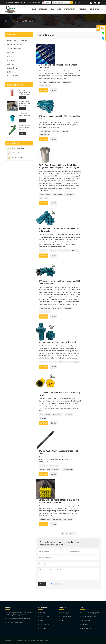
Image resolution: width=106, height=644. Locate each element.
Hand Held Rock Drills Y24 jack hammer (25, 128)
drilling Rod (43, 82)
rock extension (67, 82)
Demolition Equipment (15, 44)
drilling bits (65, 131)
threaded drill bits (45, 308)
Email (44, 90)
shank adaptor (54, 466)
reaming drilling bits (73, 362)
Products (43, 9)
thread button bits (45, 131)
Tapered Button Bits (14, 48)
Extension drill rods (54, 82)
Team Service (44, 617)
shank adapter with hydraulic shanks (50, 469)
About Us (83, 9)
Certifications (44, 624)
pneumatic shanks (68, 469)
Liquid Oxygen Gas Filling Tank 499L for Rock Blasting (25, 103)
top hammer (43, 251)
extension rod (57, 520)
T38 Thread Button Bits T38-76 (25, 115)
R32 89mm (62, 362)
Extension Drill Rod (45, 86)
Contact (8, 608)
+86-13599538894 (35, 2)
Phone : (8, 622)
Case (59, 9)
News (52, 9)
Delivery (42, 613)
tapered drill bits (57, 194)
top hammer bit (57, 308)
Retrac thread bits (45, 312)
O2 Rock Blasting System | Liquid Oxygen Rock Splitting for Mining (25, 92)
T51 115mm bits (44, 135)
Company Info (65, 613)
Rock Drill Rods (68, 520)
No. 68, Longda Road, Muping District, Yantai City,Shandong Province (18, 614)
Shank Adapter (12, 68)
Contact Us (94, 9)
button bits (56, 131)
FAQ (62, 620)
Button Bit (11, 52)
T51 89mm (75, 251)
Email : (8, 619)
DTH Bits (10, 56)
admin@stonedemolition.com (17, 2)
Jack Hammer (12, 72)
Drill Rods (11, 64)
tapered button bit (45, 194)
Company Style (66, 617)
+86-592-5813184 (18, 157)
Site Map (43, 628)
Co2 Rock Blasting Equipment (17, 40)
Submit (42, 584)
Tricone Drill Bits (13, 76)
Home (34, 9)
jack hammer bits (70, 194)
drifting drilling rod (45, 520)
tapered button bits (45, 415)
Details (53, 90)
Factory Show (70, 9)
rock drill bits (43, 198)
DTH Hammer (12, 60)
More (23, 98)
